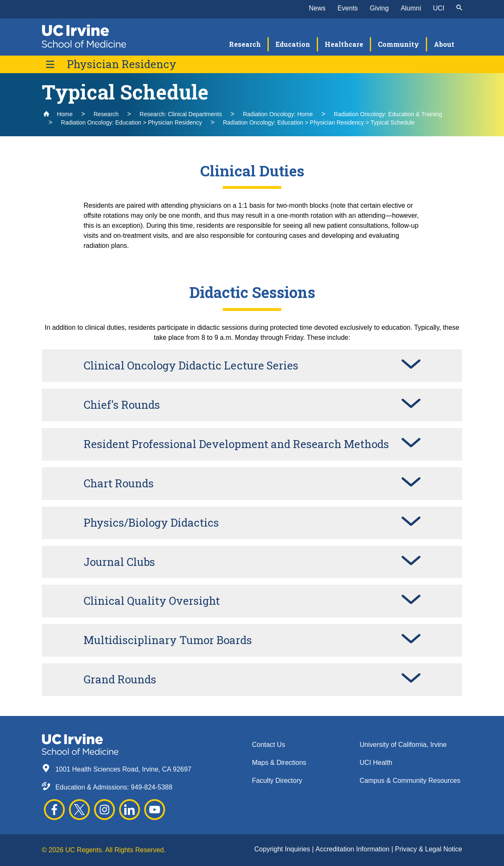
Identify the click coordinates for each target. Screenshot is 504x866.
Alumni (411, 8)
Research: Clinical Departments (181, 114)
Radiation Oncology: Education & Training (388, 114)
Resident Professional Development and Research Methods (236, 444)
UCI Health (376, 763)
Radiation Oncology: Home (278, 114)
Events (347, 8)
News (317, 8)
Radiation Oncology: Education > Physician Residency (131, 122)
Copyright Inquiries (283, 849)
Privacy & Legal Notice (429, 849)
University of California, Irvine (403, 745)
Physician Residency (122, 64)
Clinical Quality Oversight (152, 601)
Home (58, 114)
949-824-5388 (152, 787)
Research (106, 114)
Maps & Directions (279, 763)
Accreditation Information (353, 849)
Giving (379, 8)
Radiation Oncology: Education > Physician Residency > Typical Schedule (319, 122)
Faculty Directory (277, 781)
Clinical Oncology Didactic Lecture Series (191, 365)
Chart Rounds (119, 483)
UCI (439, 8)
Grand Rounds (120, 679)
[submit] (459, 8)
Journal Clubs (119, 562)
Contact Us (269, 745)
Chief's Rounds (122, 405)
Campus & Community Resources (410, 781)
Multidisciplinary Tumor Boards (168, 640)
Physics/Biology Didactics (151, 522)
